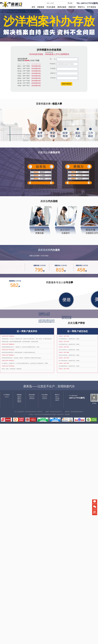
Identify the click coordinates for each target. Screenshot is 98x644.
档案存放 (19, 400)
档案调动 (19, 402)
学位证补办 (45, 399)
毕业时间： (53, 78)
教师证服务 (62, 7)
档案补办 (19, 399)
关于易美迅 (91, 7)
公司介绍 (7, 397)
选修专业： (53, 73)
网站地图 (67, 414)
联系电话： (53, 64)
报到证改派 (32, 399)
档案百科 (72, 7)
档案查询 (19, 397)
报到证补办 (32, 397)
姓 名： (53, 59)
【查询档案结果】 (36, 64)
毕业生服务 (51, 7)
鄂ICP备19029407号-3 (56, 412)
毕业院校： (53, 68)
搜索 (71, 3)
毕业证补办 (45, 397)
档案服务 (41, 7)
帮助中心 (81, 7)
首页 (33, 7)
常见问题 (57, 399)
